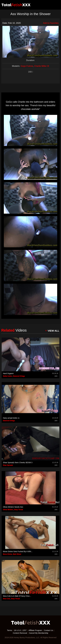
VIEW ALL (53, 331)
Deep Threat (19, 510)
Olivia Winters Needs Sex (13, 507)
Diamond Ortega (19, 376)
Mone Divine (7, 554)
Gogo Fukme (27, 66)
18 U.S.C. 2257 (20, 630)
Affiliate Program (35, 630)
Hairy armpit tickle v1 (11, 418)
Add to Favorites (50, 23)
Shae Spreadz (8, 465)
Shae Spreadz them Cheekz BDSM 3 (18, 463)
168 (30, 72)
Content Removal (20, 633)
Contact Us (48, 630)
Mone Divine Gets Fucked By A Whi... (18, 551)
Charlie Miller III (42, 66)
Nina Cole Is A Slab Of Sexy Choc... (17, 596)
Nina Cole (6, 599)
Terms (9, 630)
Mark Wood (17, 554)
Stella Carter (7, 376)
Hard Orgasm (8, 373)
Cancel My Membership (39, 633)
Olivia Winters (8, 510)
